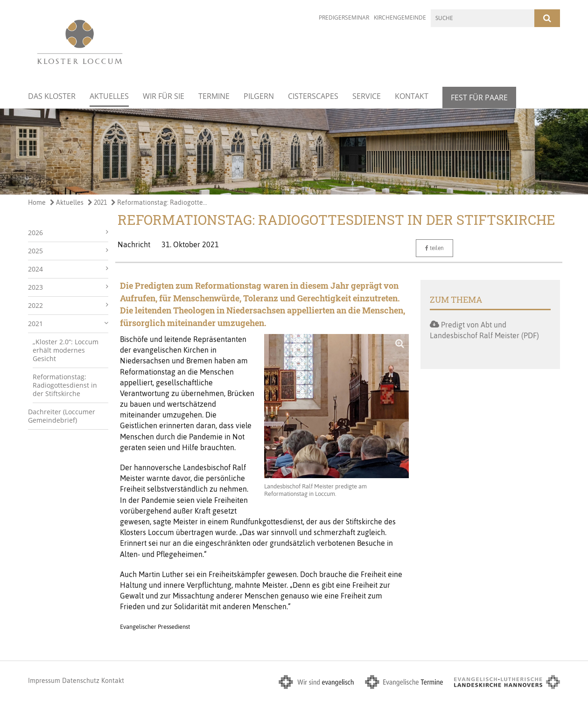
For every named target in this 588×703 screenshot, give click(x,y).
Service (367, 96)
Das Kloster (52, 96)
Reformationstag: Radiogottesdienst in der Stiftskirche (65, 385)
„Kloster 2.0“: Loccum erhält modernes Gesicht (66, 350)
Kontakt (412, 96)
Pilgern (259, 96)
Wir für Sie (164, 96)
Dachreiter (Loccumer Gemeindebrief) (62, 416)
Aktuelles (109, 96)
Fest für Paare (479, 97)
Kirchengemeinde (400, 17)
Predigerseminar (344, 17)
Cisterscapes (313, 96)
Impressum (44, 681)
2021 (97, 202)
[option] (294, 152)
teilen (434, 248)
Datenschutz (81, 681)
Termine (214, 96)
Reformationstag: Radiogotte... (159, 202)
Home (37, 202)
